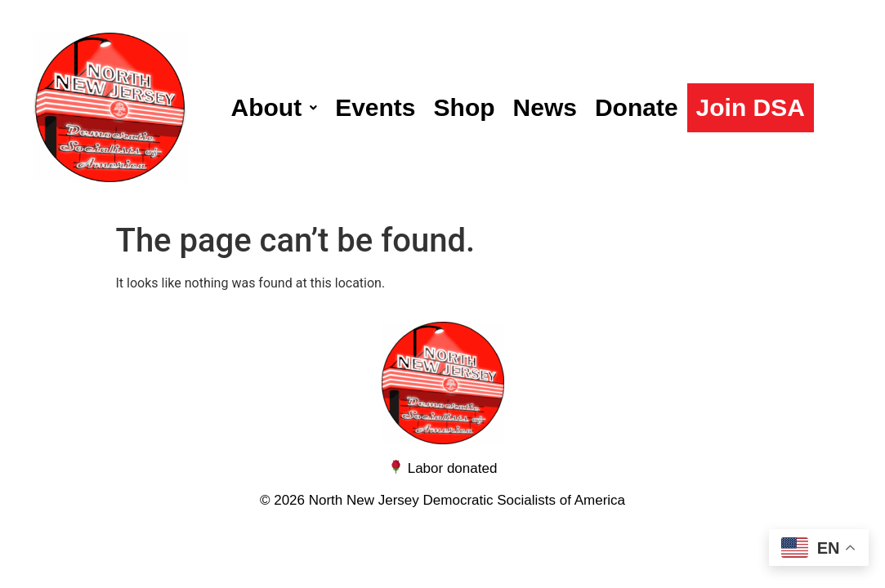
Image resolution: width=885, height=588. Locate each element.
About (275, 107)
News (545, 107)
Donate (637, 107)
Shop (465, 107)
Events (375, 107)
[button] (275, 108)
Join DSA (751, 107)
